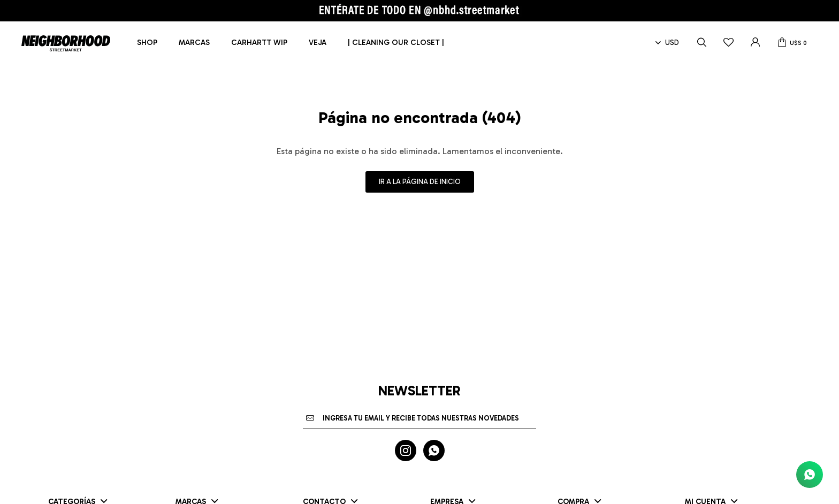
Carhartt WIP (259, 43)
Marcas (194, 43)
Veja (318, 43)
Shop (147, 43)
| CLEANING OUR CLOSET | (396, 43)
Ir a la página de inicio (420, 182)
